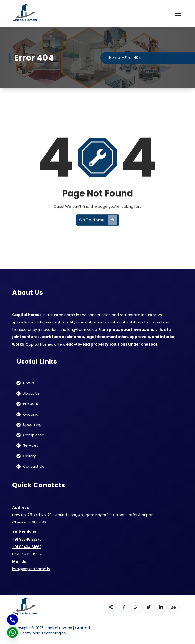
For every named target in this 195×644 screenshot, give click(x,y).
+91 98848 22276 (27, 539)
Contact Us (34, 466)
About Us (31, 393)
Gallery (29, 456)
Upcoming (32, 424)
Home (121, 58)
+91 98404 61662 (27, 547)
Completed (34, 435)
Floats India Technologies (43, 633)
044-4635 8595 (27, 554)
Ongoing (31, 414)
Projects (30, 404)
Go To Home (98, 228)
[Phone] (12, 620)
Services (31, 445)
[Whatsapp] (12, 632)
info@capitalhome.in (31, 569)
